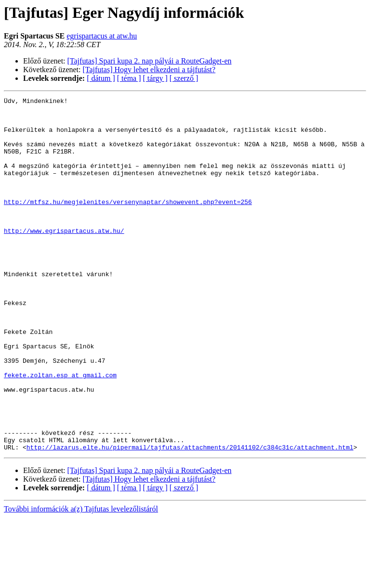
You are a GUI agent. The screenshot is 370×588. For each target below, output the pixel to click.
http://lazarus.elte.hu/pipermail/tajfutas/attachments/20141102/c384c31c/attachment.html (190, 518)
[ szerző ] (184, 78)
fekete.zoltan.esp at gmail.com (60, 431)
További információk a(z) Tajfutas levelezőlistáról (81, 580)
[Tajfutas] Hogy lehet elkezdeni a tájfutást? (149, 70)
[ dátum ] (101, 78)
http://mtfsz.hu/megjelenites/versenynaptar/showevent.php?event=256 (128, 223)
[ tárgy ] (155, 78)
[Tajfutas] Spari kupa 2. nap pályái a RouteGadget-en (150, 61)
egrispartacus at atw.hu (102, 36)
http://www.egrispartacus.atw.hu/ (64, 258)
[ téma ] (129, 78)
